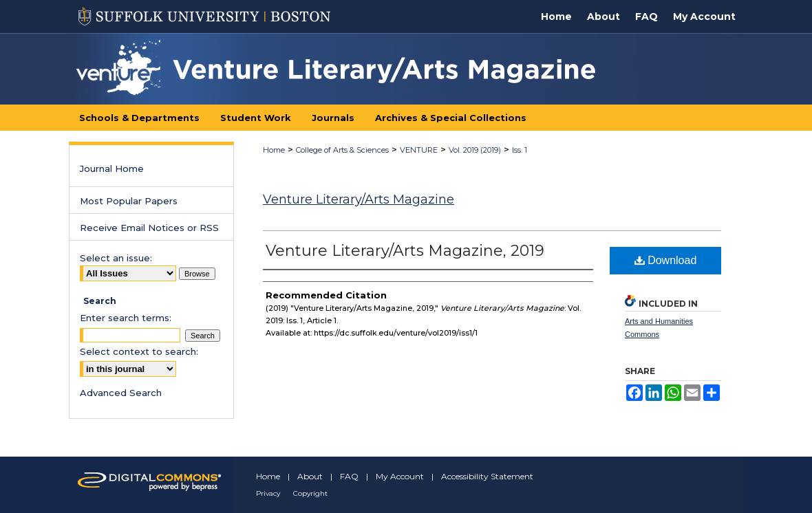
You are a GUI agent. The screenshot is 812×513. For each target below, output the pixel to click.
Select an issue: (116, 258)
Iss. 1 (520, 150)
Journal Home (112, 168)
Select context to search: (139, 351)
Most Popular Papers (129, 201)
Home (274, 150)
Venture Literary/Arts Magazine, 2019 (405, 251)
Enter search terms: (126, 318)
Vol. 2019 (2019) (475, 150)
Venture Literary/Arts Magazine (359, 199)
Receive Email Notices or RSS (149, 228)
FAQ (349, 476)
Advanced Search (121, 393)
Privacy (268, 493)
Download (666, 260)
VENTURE (419, 150)
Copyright (310, 493)
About (310, 476)
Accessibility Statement (487, 476)
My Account (400, 476)
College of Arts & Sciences (342, 150)
